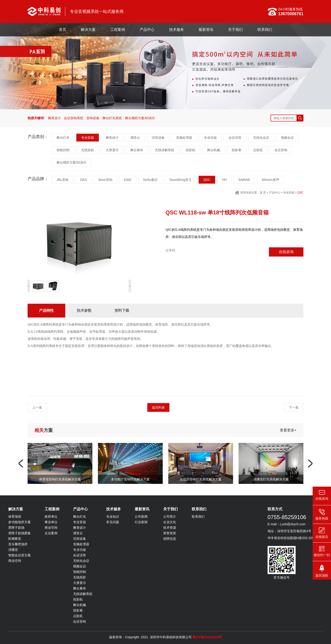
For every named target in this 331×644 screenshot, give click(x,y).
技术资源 (170, 528)
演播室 (13, 550)
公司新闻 (141, 517)
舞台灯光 (63, 138)
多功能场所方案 (20, 522)
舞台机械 (214, 150)
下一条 (294, 407)
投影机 (191, 150)
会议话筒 (235, 138)
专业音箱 (88, 138)
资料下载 (122, 310)
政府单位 (51, 517)
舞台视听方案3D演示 (140, 118)
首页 (63, 30)
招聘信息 (170, 539)
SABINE (244, 180)
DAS (84, 180)
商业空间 (15, 561)
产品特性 (46, 310)
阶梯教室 (15, 539)
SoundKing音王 (181, 180)
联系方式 (275, 509)
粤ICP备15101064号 (207, 637)
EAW (128, 180)
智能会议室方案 (20, 555)
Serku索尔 (150, 180)
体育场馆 (15, 517)
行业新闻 (141, 522)
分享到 (170, 250)
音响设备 (93, 118)
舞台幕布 (137, 150)
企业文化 (170, 522)
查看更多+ (288, 430)
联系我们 (265, 30)
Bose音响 (106, 180)
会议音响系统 (74, 118)
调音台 (135, 138)
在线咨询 (286, 252)
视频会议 (287, 138)
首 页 (263, 193)
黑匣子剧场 (16, 528)
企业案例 (51, 533)
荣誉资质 (170, 533)
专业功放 (210, 138)
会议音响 (281, 150)
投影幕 (237, 150)
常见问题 (113, 522)
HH (224, 180)
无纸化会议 (261, 138)
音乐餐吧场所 (18, 544)
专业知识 (113, 517)
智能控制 (63, 150)
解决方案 (88, 30)
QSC (207, 180)
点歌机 (258, 150)
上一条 (37, 407)
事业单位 (51, 522)
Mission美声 (270, 180)
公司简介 (170, 517)
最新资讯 (206, 30)
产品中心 (147, 30)
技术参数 (84, 310)
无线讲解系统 (165, 150)
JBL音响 (63, 180)
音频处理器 (184, 138)
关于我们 (235, 30)
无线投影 (88, 150)
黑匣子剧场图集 (20, 533)
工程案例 (118, 30)
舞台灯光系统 (112, 118)
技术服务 (177, 30)
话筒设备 (158, 138)
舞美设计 (54, 118)
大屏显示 (112, 150)
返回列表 (158, 407)
